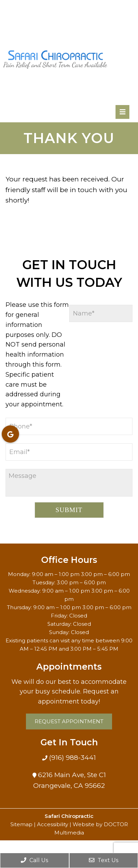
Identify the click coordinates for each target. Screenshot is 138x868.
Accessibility (53, 824)
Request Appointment (69, 721)
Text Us (104, 860)
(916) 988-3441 (72, 758)
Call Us (34, 860)
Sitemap (21, 824)
